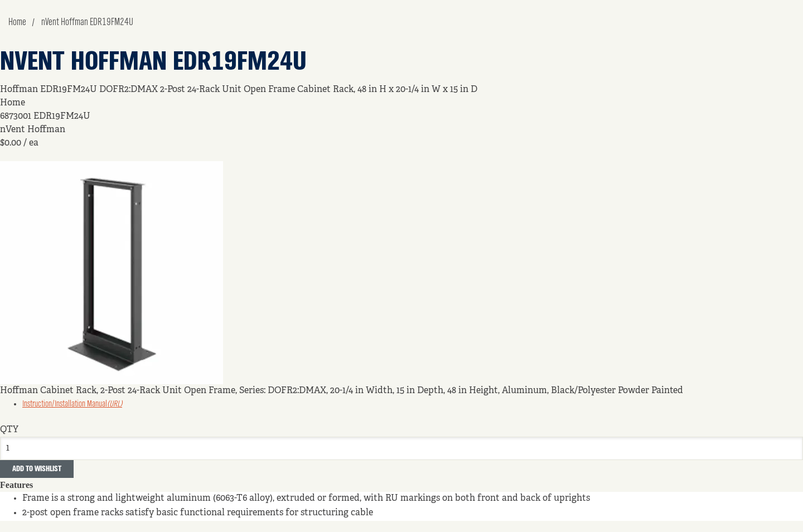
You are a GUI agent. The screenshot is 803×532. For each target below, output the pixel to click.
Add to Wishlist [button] (37, 469)
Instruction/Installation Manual (72, 404)
